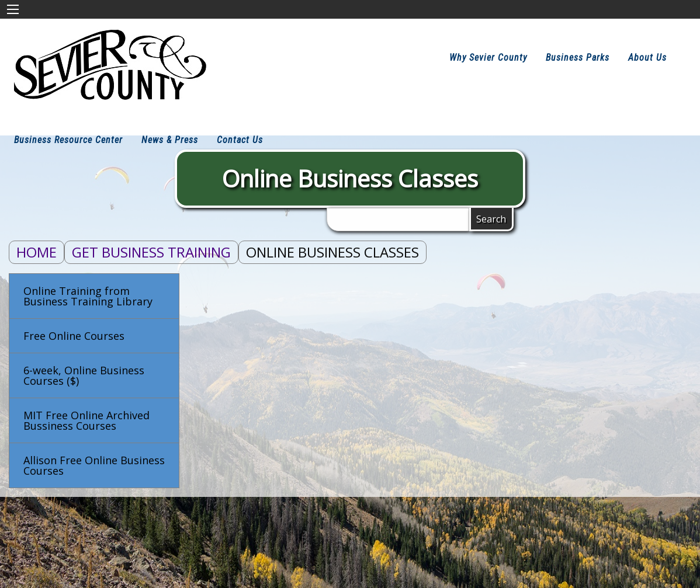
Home (37, 252)
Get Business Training (151, 252)
